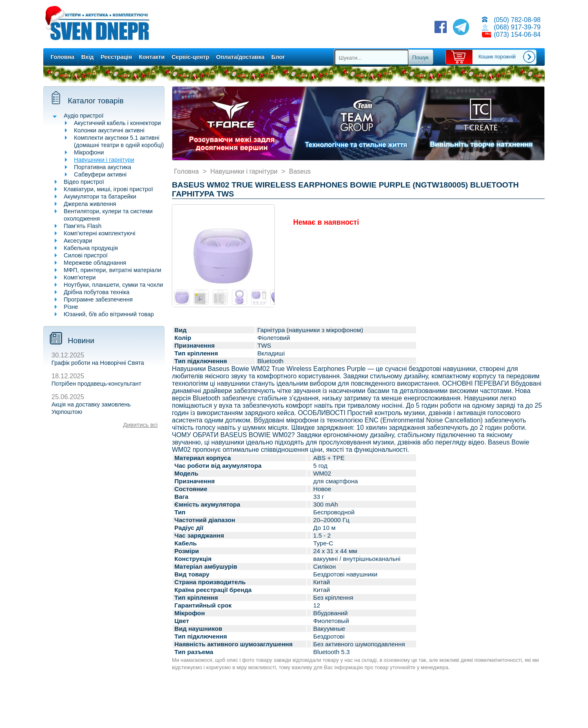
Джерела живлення (90, 204)
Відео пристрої (84, 182)
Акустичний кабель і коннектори (117, 123)
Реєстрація (117, 57)
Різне (71, 307)
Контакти (152, 57)
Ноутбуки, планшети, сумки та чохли (113, 285)
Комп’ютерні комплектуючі (99, 233)
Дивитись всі (140, 425)
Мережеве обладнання (95, 263)
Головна (62, 57)
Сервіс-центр (190, 57)
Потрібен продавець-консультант (96, 384)
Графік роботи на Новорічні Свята (98, 363)
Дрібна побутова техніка (97, 292)
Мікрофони (89, 152)
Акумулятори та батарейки (100, 197)
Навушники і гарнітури (104, 160)
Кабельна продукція (91, 248)
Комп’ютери (80, 277)
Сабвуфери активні (100, 174)
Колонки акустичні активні (109, 130)
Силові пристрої (86, 255)
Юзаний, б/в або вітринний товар (109, 314)
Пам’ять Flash (83, 226)
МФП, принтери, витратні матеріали (112, 270)
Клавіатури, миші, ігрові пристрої (108, 189)
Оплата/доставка (240, 57)
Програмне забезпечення (98, 299)
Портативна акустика (102, 167)
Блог (278, 57)
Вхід (88, 57)
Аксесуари (78, 241)
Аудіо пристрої (84, 116)
